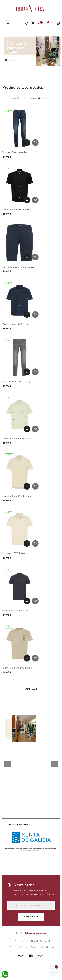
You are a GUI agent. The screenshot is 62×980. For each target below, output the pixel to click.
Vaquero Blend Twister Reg (17, 382)
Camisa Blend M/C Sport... (16, 325)
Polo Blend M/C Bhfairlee (16, 613)
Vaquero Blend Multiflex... (16, 153)
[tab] (15, 99)
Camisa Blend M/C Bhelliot (17, 210)
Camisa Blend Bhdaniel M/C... (18, 439)
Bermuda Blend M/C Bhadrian (19, 267)
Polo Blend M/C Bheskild (15, 555)
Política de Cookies (19, 948)
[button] (7, 764)
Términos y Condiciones (43, 948)
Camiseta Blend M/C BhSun (17, 671)
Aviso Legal (20, 941)
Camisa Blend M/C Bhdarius (18, 497)
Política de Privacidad (39, 941)
